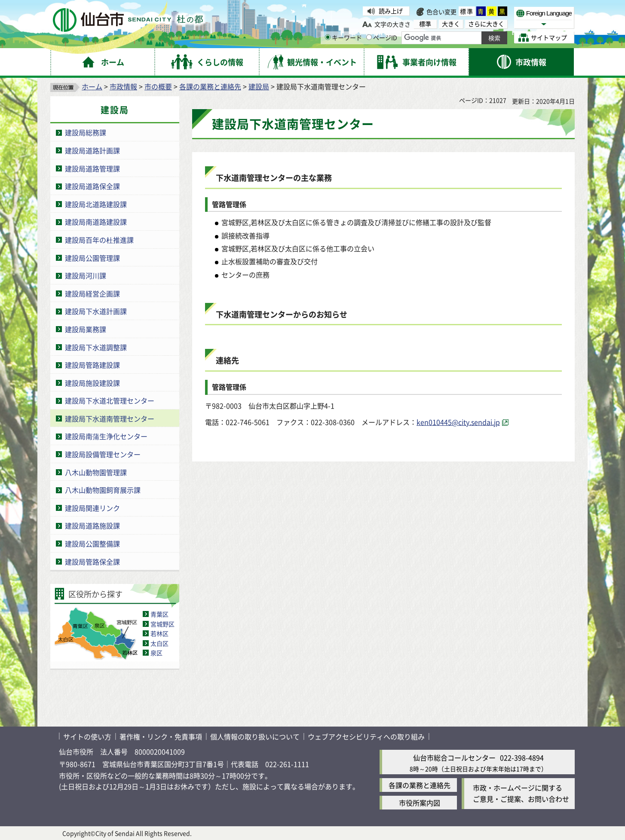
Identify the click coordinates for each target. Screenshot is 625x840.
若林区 (159, 633)
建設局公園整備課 (92, 544)
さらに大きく (486, 24)
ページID (382, 37)
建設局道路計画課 (92, 150)
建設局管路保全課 (92, 562)
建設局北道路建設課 (96, 204)
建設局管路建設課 (92, 365)
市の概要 (158, 86)
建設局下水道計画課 (96, 311)
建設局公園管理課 (92, 258)
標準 (467, 11)
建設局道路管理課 (92, 168)
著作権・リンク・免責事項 (161, 736)
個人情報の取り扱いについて (255, 736)
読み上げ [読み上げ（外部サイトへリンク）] (391, 11)
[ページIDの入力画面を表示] (369, 37)
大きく (451, 24)
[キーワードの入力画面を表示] (328, 37)
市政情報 (123, 86)
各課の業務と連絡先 (210, 86)
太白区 (159, 643)
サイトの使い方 (87, 736)
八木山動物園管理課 (96, 472)
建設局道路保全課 (92, 186)
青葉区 (159, 614)
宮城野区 (162, 624)
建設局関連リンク (92, 508)
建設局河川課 (86, 275)
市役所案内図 (420, 803)
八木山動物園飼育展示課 (103, 490)
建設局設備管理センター (103, 454)
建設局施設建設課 (92, 383)
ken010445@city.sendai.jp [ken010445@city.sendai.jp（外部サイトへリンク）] (458, 422)
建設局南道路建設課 (96, 222)
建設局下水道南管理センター (110, 418)
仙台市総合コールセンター (454, 758)
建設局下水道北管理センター (110, 400)
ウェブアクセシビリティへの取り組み (366, 736)
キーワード (343, 37)
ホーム (92, 86)
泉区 (156, 653)
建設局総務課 (86, 132)
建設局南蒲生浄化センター (106, 436)
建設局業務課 (86, 329)
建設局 (259, 86)
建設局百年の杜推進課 (99, 240)
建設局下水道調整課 (96, 347)
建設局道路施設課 (92, 525)
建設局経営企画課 (92, 293)
